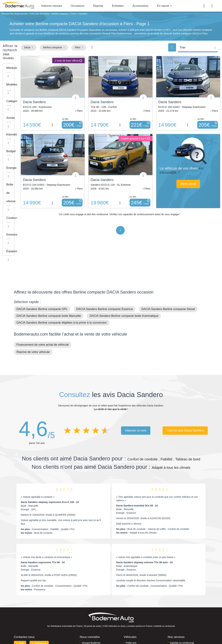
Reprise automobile (180, 603)
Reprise (110, 6)
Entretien (130, 6)
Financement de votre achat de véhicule (43, 300)
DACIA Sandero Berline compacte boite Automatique (124, 271)
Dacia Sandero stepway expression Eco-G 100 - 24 (50, 457)
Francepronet (48, 630)
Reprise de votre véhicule (33, 307)
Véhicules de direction (138, 609)
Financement (89, 609)
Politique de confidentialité (169, 629)
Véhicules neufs (134, 614)
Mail (20, 599)
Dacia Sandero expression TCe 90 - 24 (43, 517)
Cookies (150, 629)
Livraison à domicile (180, 609)
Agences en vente (180, 619)
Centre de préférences (114, 629)
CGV (187, 629)
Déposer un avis (136, 386)
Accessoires (153, 6)
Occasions (90, 6)
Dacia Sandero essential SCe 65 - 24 (137, 461)
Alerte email (195, 175)
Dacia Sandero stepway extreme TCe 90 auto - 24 (144, 517)
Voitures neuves (64, 6)
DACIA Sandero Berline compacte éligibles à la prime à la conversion (62, 278)
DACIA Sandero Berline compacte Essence (105, 264)
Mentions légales (135, 629)
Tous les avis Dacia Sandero (185, 386)
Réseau (86, 603)
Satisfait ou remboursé (182, 598)
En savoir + (177, 6)
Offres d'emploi (90, 614)
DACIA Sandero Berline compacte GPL (42, 264)
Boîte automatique (136, 603)
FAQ (84, 619)
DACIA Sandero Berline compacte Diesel (168, 264)
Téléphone (39, 599)
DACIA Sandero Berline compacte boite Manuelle (49, 271)
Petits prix (131, 598)
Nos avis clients (24, 605)
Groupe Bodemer (91, 598)
